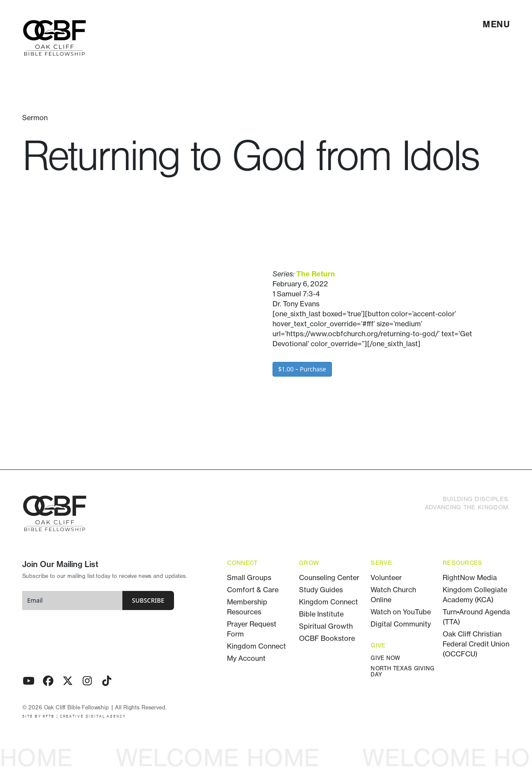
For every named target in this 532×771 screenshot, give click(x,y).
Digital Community (401, 624)
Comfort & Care (253, 590)
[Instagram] (87, 681)
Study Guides (321, 590)
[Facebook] (48, 681)
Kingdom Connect (256, 646)
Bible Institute (321, 614)
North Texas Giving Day (402, 672)
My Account (246, 658)
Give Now (385, 658)
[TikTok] (107, 681)
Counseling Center (329, 577)
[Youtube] (29, 681)
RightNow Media (470, 577)
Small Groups (249, 577)
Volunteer (386, 577)
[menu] (496, 24)
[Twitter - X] (68, 681)
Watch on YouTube (401, 612)
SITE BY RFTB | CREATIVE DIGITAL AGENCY (74, 717)
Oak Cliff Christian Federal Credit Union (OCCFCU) (476, 644)
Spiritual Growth (326, 626)
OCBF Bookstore (327, 638)
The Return (316, 274)
